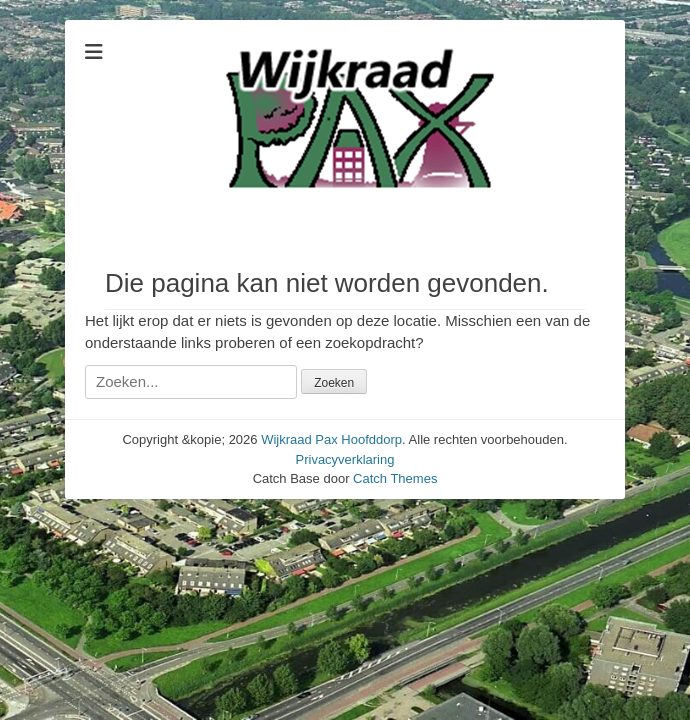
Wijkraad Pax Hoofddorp (331, 439)
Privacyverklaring (345, 459)
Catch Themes (395, 478)
